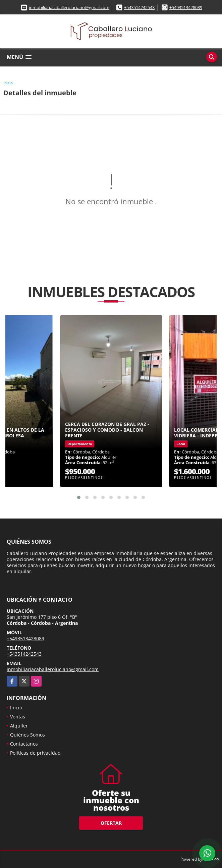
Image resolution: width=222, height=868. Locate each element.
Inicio (8, 83)
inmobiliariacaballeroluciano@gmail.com (69, 7)
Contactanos (24, 744)
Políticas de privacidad (35, 753)
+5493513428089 (186, 7)
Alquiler (19, 726)
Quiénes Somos (27, 735)
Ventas (18, 717)
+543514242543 (139, 7)
